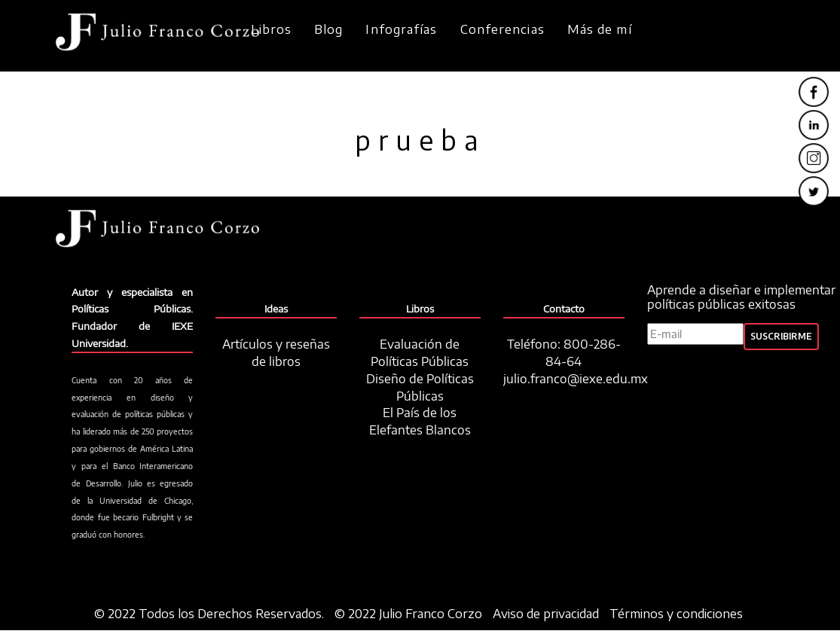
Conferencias (502, 29)
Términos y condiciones (676, 614)
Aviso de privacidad (546, 614)
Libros (271, 29)
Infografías (401, 29)
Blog (328, 29)
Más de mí (600, 29)
